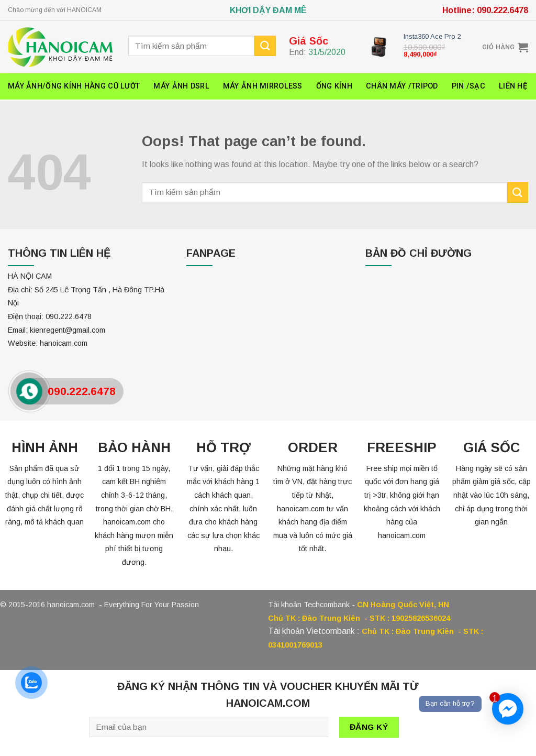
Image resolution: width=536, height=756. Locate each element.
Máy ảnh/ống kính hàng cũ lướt (74, 86)
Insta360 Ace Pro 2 (432, 36)
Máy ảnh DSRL (181, 86)
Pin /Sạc (468, 86)
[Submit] (518, 192)
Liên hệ (513, 86)
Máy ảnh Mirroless (263, 86)
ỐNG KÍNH (334, 86)
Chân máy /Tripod (402, 86)
